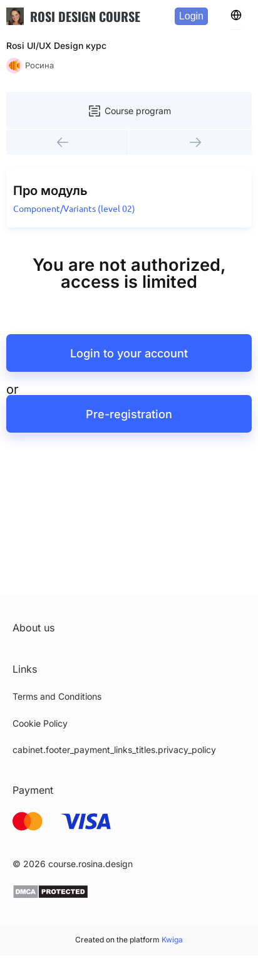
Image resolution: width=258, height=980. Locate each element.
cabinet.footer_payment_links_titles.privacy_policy (114, 750)
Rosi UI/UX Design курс (56, 45)
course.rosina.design (90, 864)
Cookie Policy (40, 723)
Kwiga (172, 940)
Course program (129, 111)
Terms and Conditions (57, 696)
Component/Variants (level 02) (74, 209)
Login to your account (129, 353)
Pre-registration (129, 414)
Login (191, 16)
